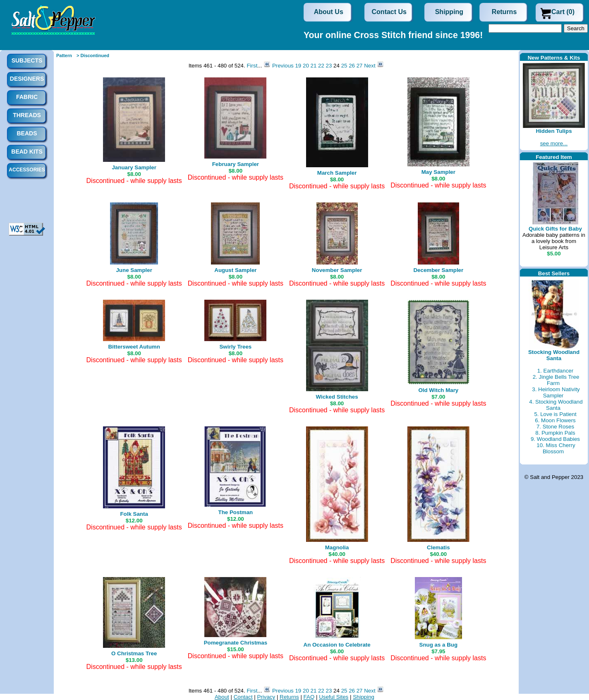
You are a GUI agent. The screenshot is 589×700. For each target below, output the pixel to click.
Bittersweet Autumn (134, 347)
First (252, 66)
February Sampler (236, 164)
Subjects (27, 60)
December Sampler (438, 270)
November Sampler (337, 270)
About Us (329, 12)
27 (360, 66)
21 (314, 66)
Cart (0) (563, 12)
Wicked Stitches (337, 397)
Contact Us (389, 12)
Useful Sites (334, 697)
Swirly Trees (235, 347)
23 (329, 66)
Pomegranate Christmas (236, 643)
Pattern (64, 55)
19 (298, 66)
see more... (554, 143)
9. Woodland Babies (555, 439)
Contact (243, 697)
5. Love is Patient (555, 414)
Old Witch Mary (438, 390)
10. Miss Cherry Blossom (556, 448)
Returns (504, 12)
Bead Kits (27, 152)
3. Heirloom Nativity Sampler (556, 392)
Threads (27, 115)
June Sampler (134, 270)
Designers (27, 79)
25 (344, 66)
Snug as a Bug (439, 645)
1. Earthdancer (555, 371)
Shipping (449, 12)
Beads (27, 133)
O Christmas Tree (134, 653)
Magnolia (337, 547)
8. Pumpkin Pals (555, 433)
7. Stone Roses (555, 427)
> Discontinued (93, 55)
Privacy (266, 697)
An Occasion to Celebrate (337, 645)
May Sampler (438, 172)
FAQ (309, 697)
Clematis (438, 547)
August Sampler (235, 270)
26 (352, 66)
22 (321, 66)
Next (370, 66)
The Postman (236, 512)
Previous (283, 66)
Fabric (27, 97)
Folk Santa (134, 514)
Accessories (27, 170)
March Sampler (337, 173)
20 (306, 66)
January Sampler (134, 167)
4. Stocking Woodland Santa (556, 405)
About (222, 697)
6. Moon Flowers (555, 420)
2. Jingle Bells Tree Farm (556, 380)
